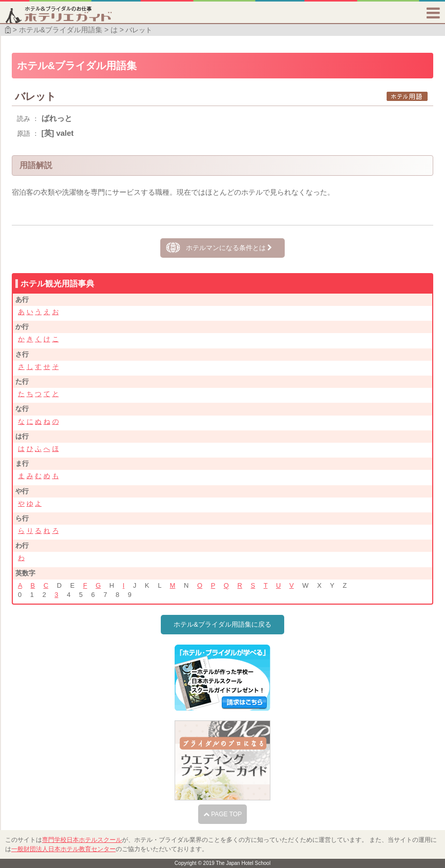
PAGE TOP (222, 814)
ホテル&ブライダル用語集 (61, 30)
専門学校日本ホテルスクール (82, 840)
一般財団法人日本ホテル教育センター (63, 849)
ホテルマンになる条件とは (229, 248)
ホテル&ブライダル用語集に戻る (222, 624)
